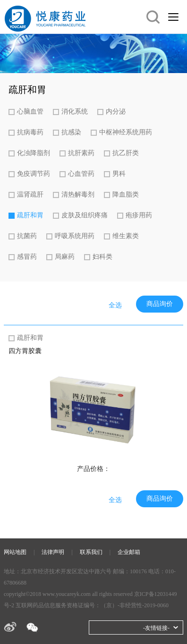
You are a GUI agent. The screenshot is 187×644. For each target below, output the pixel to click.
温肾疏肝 (30, 194)
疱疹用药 (139, 215)
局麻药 (65, 257)
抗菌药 (27, 236)
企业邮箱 (129, 552)
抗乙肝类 (126, 153)
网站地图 (15, 552)
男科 (119, 174)
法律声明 (53, 552)
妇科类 (102, 257)
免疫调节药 (34, 174)
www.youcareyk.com (67, 594)
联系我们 (91, 552)
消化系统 (75, 111)
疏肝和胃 (30, 215)
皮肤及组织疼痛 (85, 215)
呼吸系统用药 (75, 236)
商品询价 (160, 304)
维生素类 (126, 236)
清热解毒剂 (78, 194)
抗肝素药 (81, 153)
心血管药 (81, 174)
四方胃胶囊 (25, 351)
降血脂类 (126, 194)
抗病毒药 (30, 132)
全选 (115, 305)
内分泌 (116, 111)
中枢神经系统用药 (126, 132)
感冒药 (27, 257)
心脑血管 (30, 111)
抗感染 (71, 132)
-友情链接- (156, 628)
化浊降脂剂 (34, 153)
